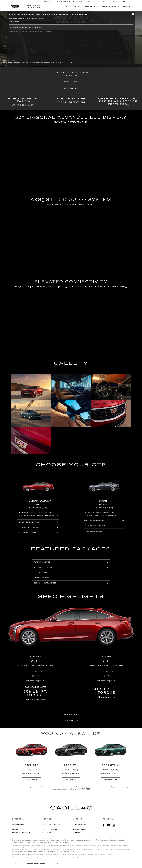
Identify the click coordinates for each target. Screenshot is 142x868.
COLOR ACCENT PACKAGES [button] (71, 583)
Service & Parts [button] (92, 7)
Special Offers (19, 830)
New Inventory (19, 824)
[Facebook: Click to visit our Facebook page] (105, 825)
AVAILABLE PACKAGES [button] (38, 533)
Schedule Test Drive (21, 833)
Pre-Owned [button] (78, 7)
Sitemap (37, 863)
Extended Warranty (51, 827)
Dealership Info (80, 824)
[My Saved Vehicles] (126, 2)
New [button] (68, 7)
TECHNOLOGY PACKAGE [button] (71, 567)
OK (71, 63)
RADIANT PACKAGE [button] (71, 578)
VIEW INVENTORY (71, 88)
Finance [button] (116, 7)
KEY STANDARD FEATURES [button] (38, 522)
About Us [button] (126, 7)
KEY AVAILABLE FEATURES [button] (38, 527)
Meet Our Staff (79, 830)
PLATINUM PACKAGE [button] (71, 562)
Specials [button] (106, 7)
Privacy (43, 863)
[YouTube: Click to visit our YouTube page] (110, 825)
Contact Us (78, 827)
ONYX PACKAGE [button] (71, 573)
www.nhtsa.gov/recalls (64, 789)
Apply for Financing (51, 824)
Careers (76, 833)
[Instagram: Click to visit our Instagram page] (115, 825)
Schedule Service (50, 830)
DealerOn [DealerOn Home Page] (30, 863)
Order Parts (48, 833)
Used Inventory (19, 827)
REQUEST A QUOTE (71, 82)
